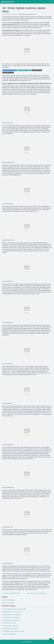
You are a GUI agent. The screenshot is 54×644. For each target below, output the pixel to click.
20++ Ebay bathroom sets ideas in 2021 (11, 612)
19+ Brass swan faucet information (10, 628)
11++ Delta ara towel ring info (9, 623)
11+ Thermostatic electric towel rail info (11, 620)
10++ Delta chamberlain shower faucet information (14, 609)
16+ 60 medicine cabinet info (9, 634)
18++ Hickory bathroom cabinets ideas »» (37, 593)
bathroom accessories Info (8, 603)
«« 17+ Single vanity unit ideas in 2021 (10, 593)
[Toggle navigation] (51, 2)
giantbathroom (8, 2)
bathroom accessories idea (8, 600)
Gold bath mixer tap (37, 70)
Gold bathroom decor (8, 73)
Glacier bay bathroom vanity (10, 70)
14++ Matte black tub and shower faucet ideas (13, 631)
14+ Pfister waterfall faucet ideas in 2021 (12, 615)
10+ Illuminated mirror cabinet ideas (10, 617)
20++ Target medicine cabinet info (10, 626)
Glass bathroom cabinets (24, 70)
